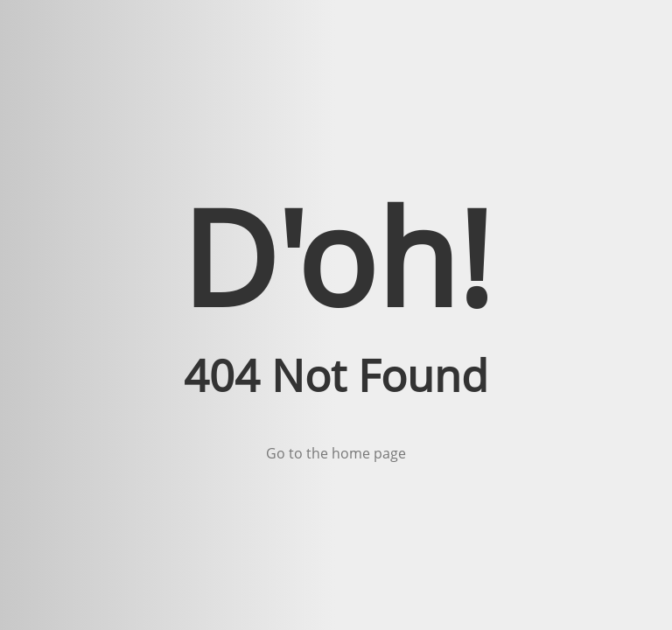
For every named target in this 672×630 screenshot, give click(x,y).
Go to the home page (336, 453)
